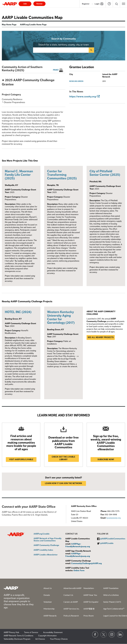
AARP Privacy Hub (11, 632)
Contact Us (68, 595)
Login (97, 4)
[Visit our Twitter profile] (104, 635)
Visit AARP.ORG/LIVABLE (21, 460)
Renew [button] (39, 4)
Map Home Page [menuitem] (9, 25)
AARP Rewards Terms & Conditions (18, 636)
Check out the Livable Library (63, 458)
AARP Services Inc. (71, 609)
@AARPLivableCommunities (113, 539)
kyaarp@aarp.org (114, 518)
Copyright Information (47, 636)
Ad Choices (40, 639)
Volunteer (48, 602)
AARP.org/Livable (42, 534)
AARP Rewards (50, 616)
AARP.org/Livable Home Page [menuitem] (33, 25)
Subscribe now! (106, 460)
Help (109, 4)
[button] (124, 4)
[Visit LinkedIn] (120, 635)
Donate (47, 595)
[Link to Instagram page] (112, 635)
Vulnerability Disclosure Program (17, 639)
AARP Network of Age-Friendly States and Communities (48, 540)
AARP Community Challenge (46, 545)
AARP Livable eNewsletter (46, 555)
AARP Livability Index (43, 550)
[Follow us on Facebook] (95, 635)
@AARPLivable (107, 543)
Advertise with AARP (72, 588)
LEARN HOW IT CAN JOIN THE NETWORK (63, 483)
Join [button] (25, 4)
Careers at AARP (71, 602)
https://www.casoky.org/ (83, 97)
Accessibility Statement (53, 632)
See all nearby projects (101, 337)
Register (86, 4)
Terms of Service (31, 632)
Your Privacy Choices (59, 639)
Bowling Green (76, 81)
